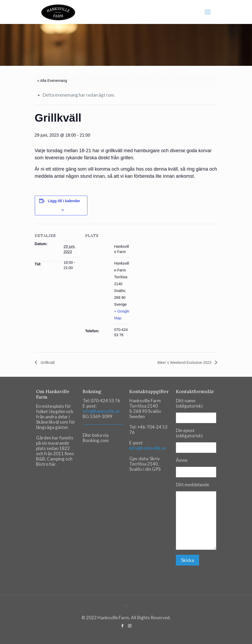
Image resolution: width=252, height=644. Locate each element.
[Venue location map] (164, 260)
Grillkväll (47, 363)
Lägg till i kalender (64, 201)
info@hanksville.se (101, 411)
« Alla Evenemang (52, 81)
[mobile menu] (208, 12)
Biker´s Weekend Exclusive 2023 (185, 363)
